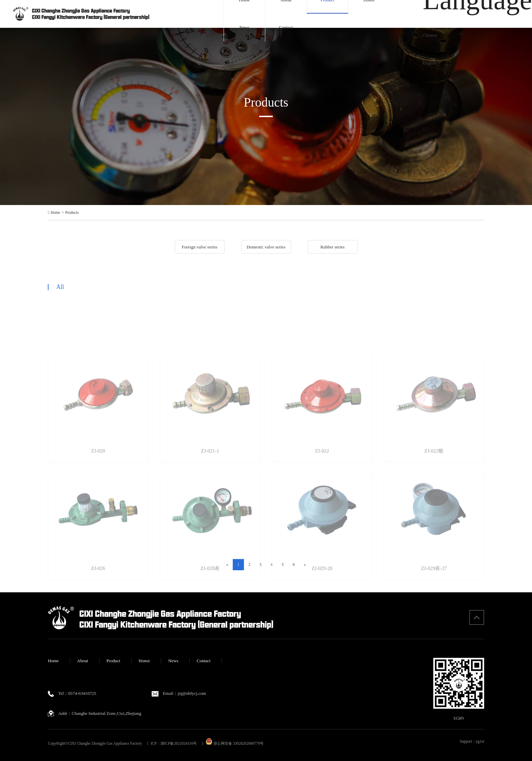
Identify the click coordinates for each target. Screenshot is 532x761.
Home (55, 213)
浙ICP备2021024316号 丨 (183, 743)
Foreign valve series (199, 247)
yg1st (480, 741)
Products (72, 213)
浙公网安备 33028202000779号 (235, 743)
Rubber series (332, 247)
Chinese (430, 35)
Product (113, 661)
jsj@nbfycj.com (192, 693)
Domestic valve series (266, 247)
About (83, 661)
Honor (144, 661)
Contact (286, 27)
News (244, 27)
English (430, 63)
